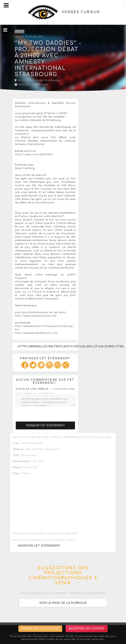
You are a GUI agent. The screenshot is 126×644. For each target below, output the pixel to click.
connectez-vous (64, 389)
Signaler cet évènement (45, 425)
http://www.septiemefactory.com (36, 333)
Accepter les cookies (87, 629)
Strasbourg (52, 80)
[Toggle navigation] (6, 5)
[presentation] (41, 413)
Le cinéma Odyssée (29, 80)
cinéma (19, 31)
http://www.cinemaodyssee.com (36, 316)
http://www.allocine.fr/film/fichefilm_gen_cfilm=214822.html (48, 347)
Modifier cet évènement (39, 546)
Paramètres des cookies (40, 629)
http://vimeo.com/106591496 (34, 155)
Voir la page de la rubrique (63, 603)
